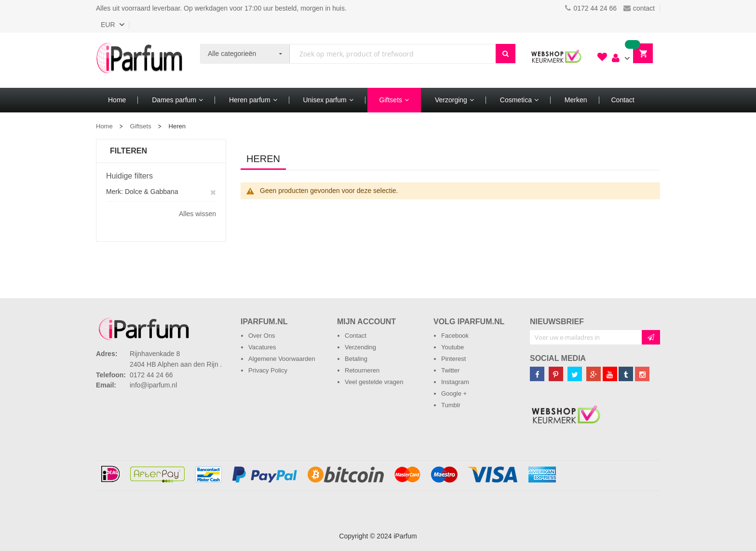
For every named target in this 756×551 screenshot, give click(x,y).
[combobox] (393, 54)
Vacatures (262, 347)
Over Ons (262, 336)
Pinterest (453, 359)
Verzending (360, 347)
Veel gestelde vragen (374, 382)
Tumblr (451, 405)
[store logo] (139, 60)
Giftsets (141, 126)
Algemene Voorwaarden (282, 359)
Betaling (356, 359)
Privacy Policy (268, 370)
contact (639, 8)
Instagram (455, 382)
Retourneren (362, 370)
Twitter (450, 370)
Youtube (452, 347)
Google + (454, 393)
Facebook (455, 336)
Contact (356, 336)
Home (104, 126)
